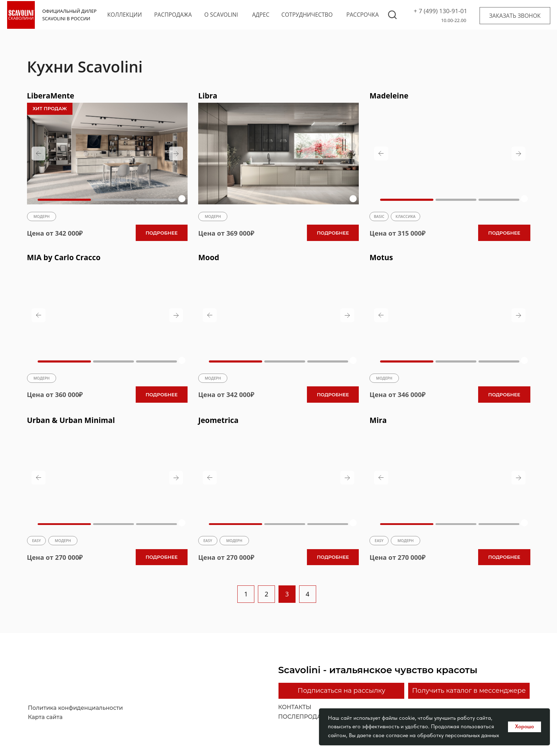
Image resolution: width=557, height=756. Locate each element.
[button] (515, 16)
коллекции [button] (125, 15)
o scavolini (221, 15)
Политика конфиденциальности (75, 708)
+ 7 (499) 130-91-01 (441, 11)
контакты (295, 707)
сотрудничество (307, 15)
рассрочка (363, 15)
